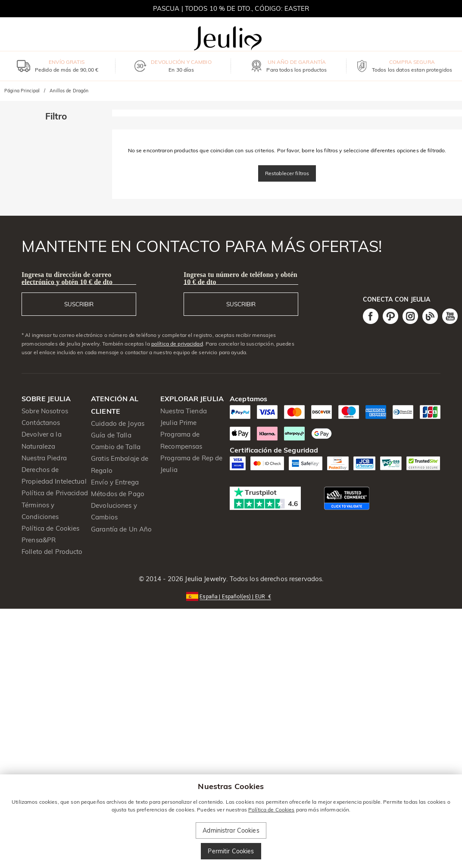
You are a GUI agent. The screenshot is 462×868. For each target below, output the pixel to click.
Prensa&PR (39, 540)
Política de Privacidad (55, 493)
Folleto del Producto (52, 552)
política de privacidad (177, 344)
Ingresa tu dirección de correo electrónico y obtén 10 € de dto (67, 278)
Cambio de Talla (116, 447)
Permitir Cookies (231, 851)
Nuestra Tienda (184, 411)
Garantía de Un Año (121, 529)
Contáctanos (41, 423)
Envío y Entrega (115, 482)
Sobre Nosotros (45, 411)
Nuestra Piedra (44, 458)
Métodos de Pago (118, 494)
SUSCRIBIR (79, 304)
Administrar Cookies (231, 830)
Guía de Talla (111, 435)
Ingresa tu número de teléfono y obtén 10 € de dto (240, 278)
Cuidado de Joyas (118, 423)
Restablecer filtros (287, 173)
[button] (231, 596)
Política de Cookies (51, 528)
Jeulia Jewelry (205, 579)
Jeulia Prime (179, 423)
